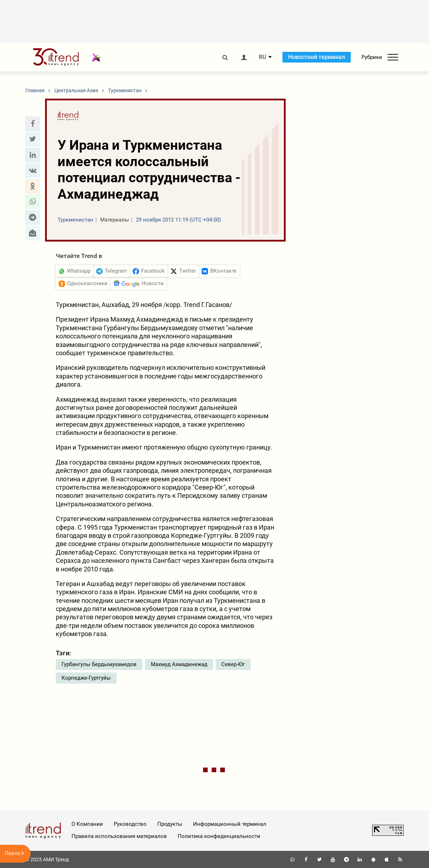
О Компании (87, 824)
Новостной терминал (317, 57)
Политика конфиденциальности (219, 836)
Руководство (130, 824)
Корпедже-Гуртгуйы (86, 678)
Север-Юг (233, 664)
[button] (33, 124)
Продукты (170, 824)
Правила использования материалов (119, 836)
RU (262, 57)
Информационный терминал (230, 824)
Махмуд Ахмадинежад (179, 664)
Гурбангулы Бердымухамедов (99, 664)
